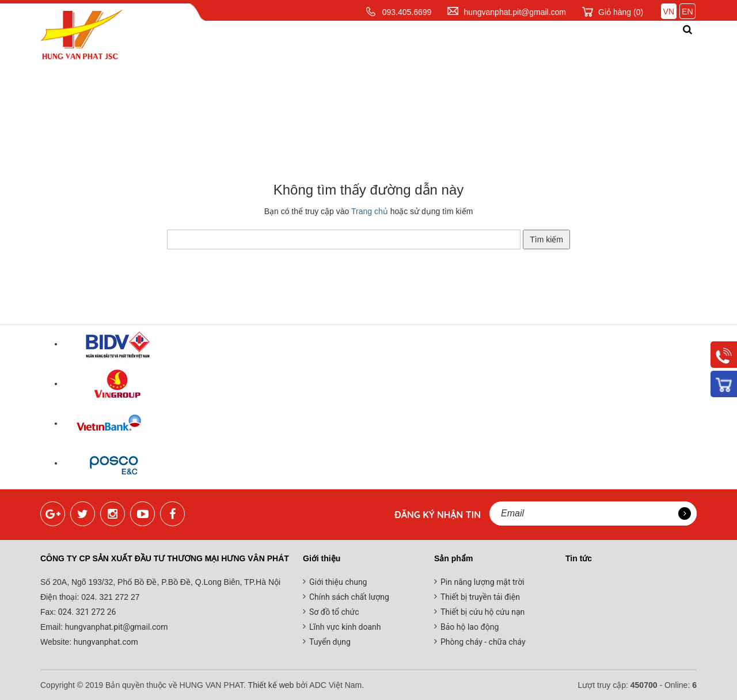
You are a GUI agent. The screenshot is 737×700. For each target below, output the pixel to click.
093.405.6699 (407, 12)
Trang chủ (197, 43)
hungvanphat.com (105, 642)
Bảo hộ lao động (470, 627)
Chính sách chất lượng (349, 597)
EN (687, 12)
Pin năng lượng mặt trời (483, 582)
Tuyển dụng (330, 642)
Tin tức (462, 43)
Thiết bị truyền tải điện (480, 597)
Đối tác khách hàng (555, 43)
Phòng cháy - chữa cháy (483, 642)
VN (669, 12)
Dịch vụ (404, 43)
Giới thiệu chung (338, 582)
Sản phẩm (340, 43)
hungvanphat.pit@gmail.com (515, 12)
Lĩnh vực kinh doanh (345, 627)
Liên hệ (648, 43)
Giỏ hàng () (621, 12)
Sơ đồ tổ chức (334, 612)
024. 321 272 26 (86, 612)
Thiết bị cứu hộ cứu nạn (483, 612)
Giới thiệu (271, 43)
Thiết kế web (271, 685)
